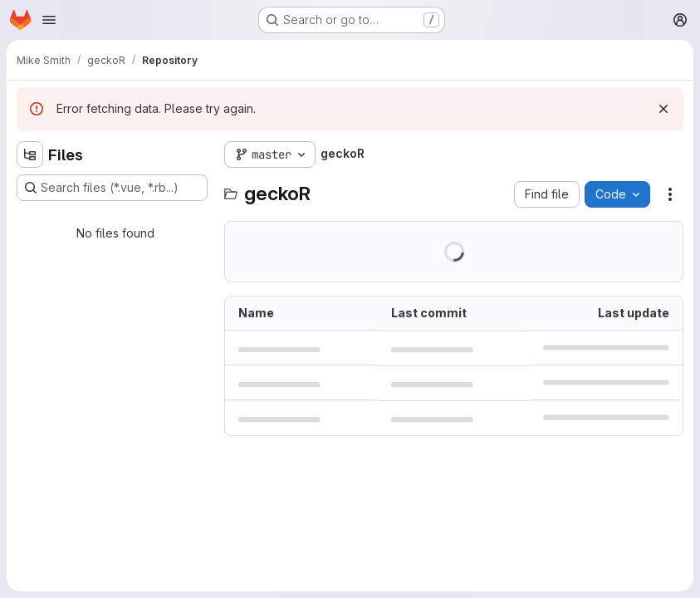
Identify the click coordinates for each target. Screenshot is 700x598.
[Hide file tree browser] (30, 154)
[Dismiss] (663, 109)
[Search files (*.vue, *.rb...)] (112, 188)
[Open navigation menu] (49, 20)
